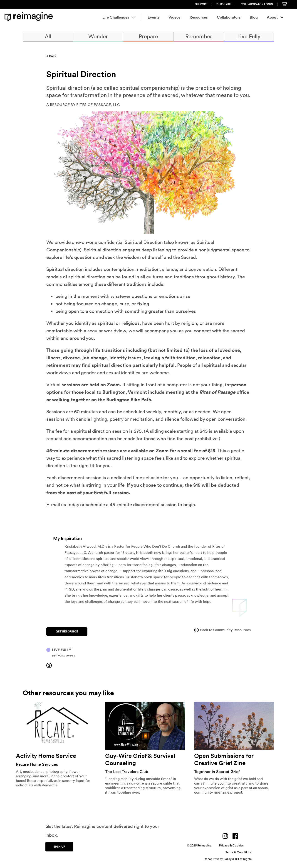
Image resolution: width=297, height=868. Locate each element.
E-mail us (56, 505)
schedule (95, 505)
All (48, 36)
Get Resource (67, 631)
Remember (199, 36)
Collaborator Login (257, 4)
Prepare (148, 36)
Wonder (98, 36)
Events (153, 17)
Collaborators (229, 17)
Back (53, 56)
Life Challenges (119, 17)
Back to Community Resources (222, 630)
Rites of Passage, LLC (98, 105)
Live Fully (249, 36)
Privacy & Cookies (231, 845)
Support (201, 4)
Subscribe (224, 4)
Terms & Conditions (239, 852)
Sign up (59, 847)
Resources (199, 17)
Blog (254, 17)
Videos (174, 17)
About (275, 17)
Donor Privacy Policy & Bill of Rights (228, 859)
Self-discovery (64, 655)
